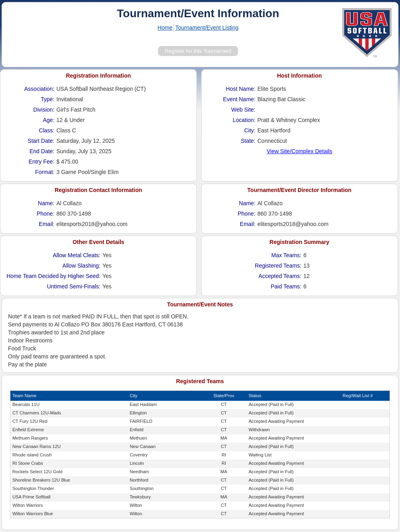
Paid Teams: (286, 286)
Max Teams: (286, 255)
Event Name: (239, 99)
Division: (44, 110)
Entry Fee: (41, 162)
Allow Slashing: (81, 266)
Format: (45, 172)
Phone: (46, 214)
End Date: (42, 151)
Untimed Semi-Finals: (74, 286)
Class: (47, 130)
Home (165, 28)
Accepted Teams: (280, 276)
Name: (46, 203)
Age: (49, 120)
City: (250, 130)
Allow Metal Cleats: (77, 255)
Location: (244, 120)
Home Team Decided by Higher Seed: (53, 276)
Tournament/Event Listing (207, 28)
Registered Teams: (278, 266)
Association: (39, 89)
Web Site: (243, 110)
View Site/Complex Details (300, 151)
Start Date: (41, 141)
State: (248, 141)
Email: (47, 224)
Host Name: (241, 89)
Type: (48, 99)
